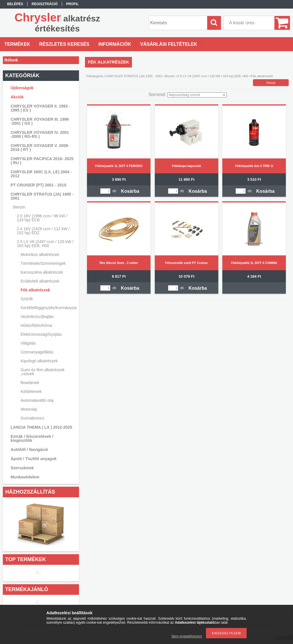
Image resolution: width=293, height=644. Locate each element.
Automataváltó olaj (37, 400)
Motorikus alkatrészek (40, 255)
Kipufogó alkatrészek (39, 361)
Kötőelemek (31, 391)
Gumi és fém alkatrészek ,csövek (43, 372)
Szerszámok (22, 468)
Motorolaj (29, 409)
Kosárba (130, 191)
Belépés (15, 4)
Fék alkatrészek (35, 290)
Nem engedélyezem (187, 636)
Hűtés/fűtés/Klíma (36, 325)
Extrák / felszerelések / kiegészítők (32, 438)
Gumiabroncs (32, 418)
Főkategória (95, 76)
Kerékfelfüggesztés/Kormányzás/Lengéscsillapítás (48, 308)
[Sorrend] (197, 95)
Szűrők (27, 299)
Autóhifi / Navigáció (29, 450)
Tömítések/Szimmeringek (43, 263)
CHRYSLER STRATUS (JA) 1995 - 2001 (134, 76)
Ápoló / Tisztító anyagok (34, 459)
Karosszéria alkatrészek (42, 272)
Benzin (170, 76)
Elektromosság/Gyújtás (41, 334)
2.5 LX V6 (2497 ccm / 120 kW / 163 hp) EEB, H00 (213, 76)
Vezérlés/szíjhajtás (37, 317)
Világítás (28, 343)
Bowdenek (30, 383)
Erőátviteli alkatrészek (40, 281)
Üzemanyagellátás (37, 352)
